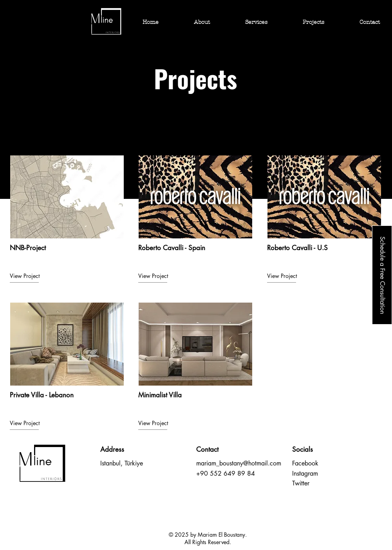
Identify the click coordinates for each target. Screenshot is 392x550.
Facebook (305, 463)
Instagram (305, 473)
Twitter (301, 483)
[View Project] (38, 276)
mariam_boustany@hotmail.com (239, 463)
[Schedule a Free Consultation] (382, 275)
